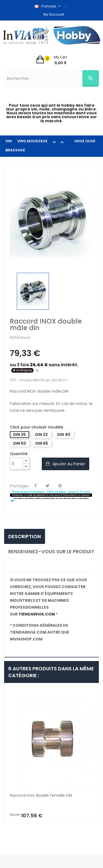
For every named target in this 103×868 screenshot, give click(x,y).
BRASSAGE (15, 150)
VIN (9, 141)
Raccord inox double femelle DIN (41, 795)
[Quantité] (16, 464)
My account (54, 14)
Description (25, 536)
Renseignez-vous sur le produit (51, 551)
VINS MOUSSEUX (43, 142)
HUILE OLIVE (85, 141)
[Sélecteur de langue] (49, 6)
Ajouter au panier (68, 464)
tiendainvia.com (37, 614)
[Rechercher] (51, 78)
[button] (51, 59)
